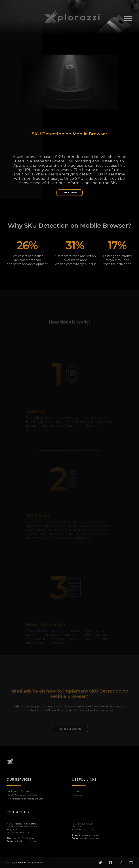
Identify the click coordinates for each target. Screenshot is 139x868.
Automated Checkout (20, 791)
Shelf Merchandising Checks (23, 795)
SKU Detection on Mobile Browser (26, 799)
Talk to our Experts (70, 733)
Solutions (78, 795)
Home (77, 791)
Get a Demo (70, 194)
